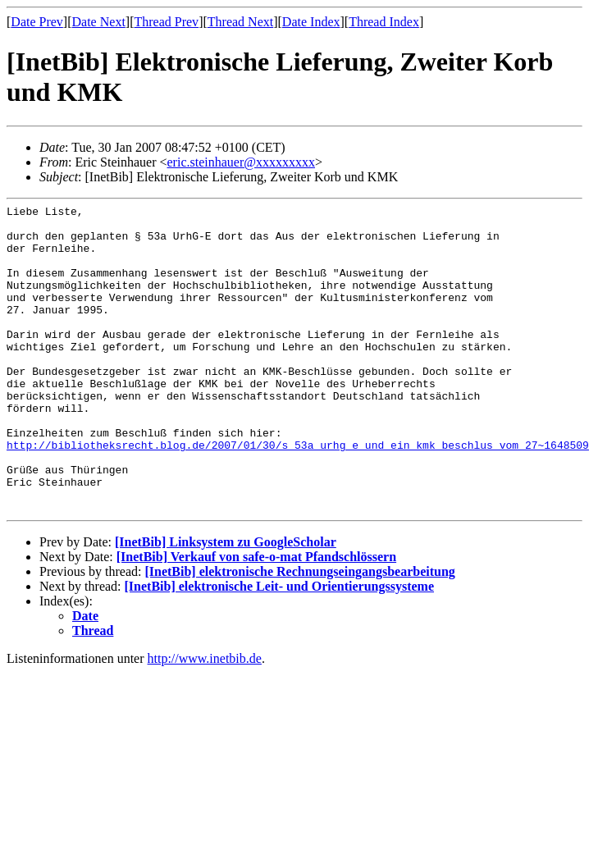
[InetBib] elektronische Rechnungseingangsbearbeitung (299, 633)
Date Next (99, 22)
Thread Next (240, 22)
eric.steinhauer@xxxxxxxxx (241, 162)
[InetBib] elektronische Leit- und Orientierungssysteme (279, 648)
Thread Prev (166, 22)
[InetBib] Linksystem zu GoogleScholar (226, 603)
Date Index (311, 22)
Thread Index (384, 22)
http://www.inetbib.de (205, 720)
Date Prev (37, 22)
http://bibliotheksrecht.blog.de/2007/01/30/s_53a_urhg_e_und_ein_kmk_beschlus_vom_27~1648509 (298, 494)
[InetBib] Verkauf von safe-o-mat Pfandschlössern (256, 618)
